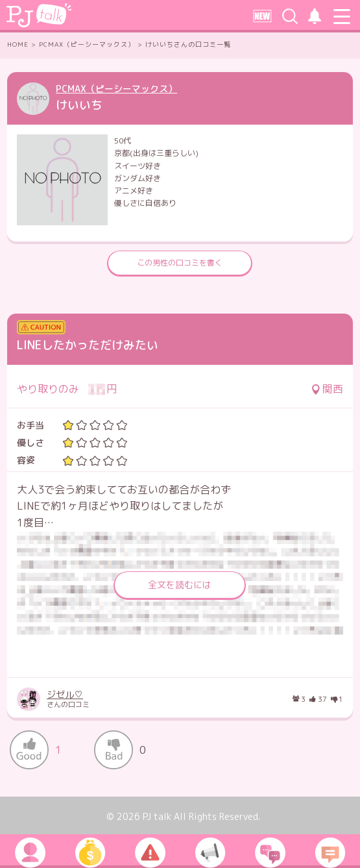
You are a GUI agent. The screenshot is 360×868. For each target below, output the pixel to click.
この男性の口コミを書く (180, 263)
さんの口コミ (102, 700)
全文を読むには (180, 585)
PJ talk (157, 816)
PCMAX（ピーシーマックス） (116, 89)
